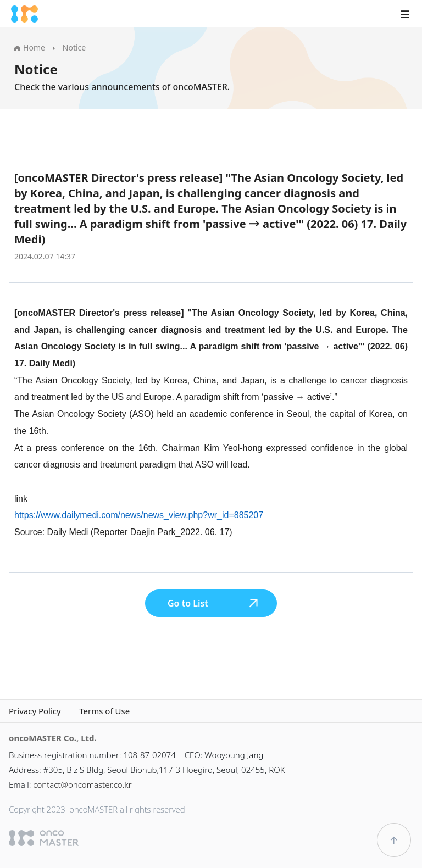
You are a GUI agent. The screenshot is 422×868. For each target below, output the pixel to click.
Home (30, 48)
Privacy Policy (35, 711)
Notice (74, 48)
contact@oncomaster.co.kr (82, 784)
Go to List (214, 603)
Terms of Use (104, 711)
